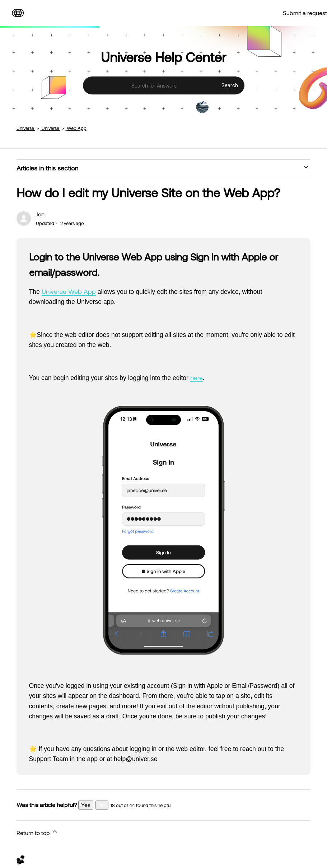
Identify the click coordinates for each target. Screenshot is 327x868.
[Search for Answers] (164, 86)
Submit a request (305, 13)
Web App (77, 128)
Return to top (38, 832)
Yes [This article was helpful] (86, 805)
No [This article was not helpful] (102, 805)
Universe (25, 128)
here (197, 377)
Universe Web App (69, 291)
